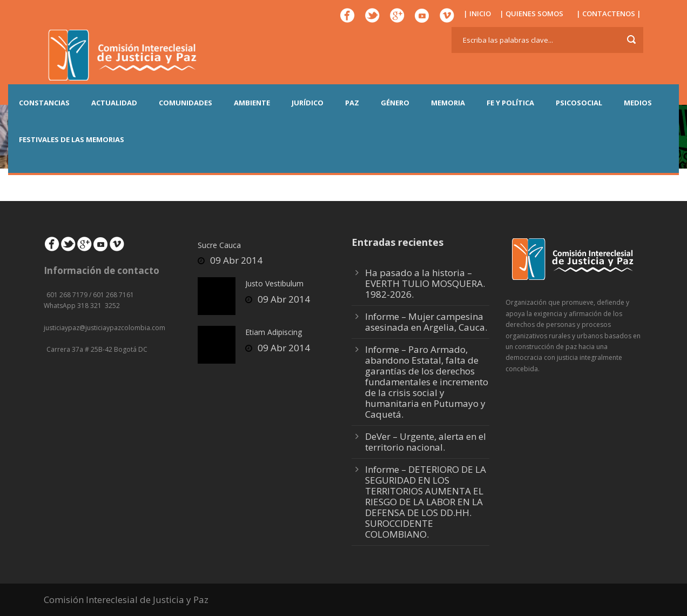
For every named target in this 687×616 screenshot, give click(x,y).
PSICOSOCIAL (579, 103)
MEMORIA (448, 103)
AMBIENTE (252, 103)
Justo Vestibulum (274, 283)
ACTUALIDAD (114, 103)
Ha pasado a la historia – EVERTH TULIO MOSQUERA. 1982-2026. (425, 283)
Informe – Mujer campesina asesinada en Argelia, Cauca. (426, 322)
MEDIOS (638, 103)
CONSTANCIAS (44, 103)
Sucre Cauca (219, 245)
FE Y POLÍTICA (510, 103)
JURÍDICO (308, 103)
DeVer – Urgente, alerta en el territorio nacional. (426, 442)
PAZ (352, 103)
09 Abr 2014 (236, 260)
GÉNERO (395, 103)
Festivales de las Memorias (72, 139)
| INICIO (477, 14)
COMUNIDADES (186, 103)
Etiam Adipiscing (274, 332)
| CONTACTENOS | (609, 14)
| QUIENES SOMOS (531, 14)
